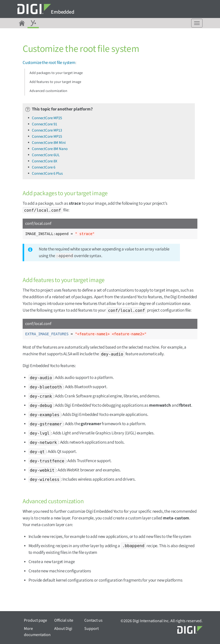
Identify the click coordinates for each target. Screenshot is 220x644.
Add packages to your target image (56, 73)
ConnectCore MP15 (47, 137)
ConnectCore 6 (44, 167)
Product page (35, 620)
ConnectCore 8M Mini (49, 143)
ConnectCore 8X (45, 161)
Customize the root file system (49, 63)
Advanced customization (48, 91)
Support (91, 629)
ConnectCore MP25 (47, 118)
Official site (64, 620)
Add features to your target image (55, 82)
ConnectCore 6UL (46, 155)
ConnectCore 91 (44, 124)
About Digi (63, 629)
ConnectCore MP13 (47, 130)
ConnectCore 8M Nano (50, 149)
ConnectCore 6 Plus (47, 174)
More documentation (37, 632)
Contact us (93, 620)
